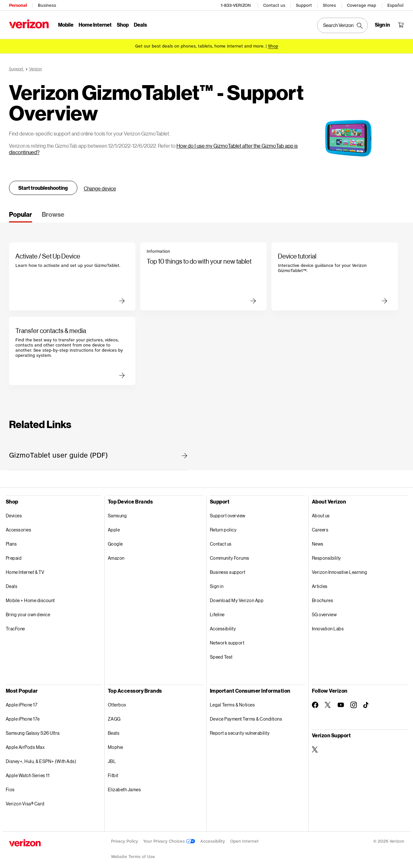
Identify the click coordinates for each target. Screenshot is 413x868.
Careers (320, 527)
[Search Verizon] (343, 25)
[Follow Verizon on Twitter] (328, 703)
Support (304, 5)
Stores (330, 5)
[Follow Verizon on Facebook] (315, 703)
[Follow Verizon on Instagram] (354, 703)
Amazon (116, 556)
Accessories (19, 527)
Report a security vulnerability (240, 731)
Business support (228, 570)
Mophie (116, 745)
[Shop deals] (273, 46)
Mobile (66, 24)
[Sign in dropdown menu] (383, 24)
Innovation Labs (328, 626)
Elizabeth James (125, 787)
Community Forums (230, 556)
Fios (10, 787)
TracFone (15, 626)
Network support (227, 640)
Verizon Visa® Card (25, 801)
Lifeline (217, 612)
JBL (112, 759)
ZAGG (114, 717)
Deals (12, 584)
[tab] (21, 214)
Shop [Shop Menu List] (123, 24)
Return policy (223, 527)
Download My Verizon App (237, 598)
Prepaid (14, 556)
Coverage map (362, 5)
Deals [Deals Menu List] (140, 24)
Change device (100, 186)
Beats (114, 731)
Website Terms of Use (133, 854)
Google (115, 542)
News (318, 542)
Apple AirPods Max (25, 745)
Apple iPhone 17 (22, 702)
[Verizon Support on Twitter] (315, 747)
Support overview (228, 513)
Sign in (217, 584)
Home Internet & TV (25, 570)
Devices (14, 513)
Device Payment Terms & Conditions (246, 717)
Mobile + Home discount (30, 598)
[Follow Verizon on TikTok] (366, 703)
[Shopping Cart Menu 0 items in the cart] (401, 24)
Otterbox (117, 702)
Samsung (117, 513)
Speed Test (221, 655)
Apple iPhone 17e (23, 717)
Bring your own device (28, 612)
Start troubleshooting (43, 185)
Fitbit (113, 773)
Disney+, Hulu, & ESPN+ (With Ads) (41, 759)
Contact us (275, 5)
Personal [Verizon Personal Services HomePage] (18, 5)
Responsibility (327, 556)
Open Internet (244, 839)
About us (321, 513)
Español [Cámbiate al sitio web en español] (396, 5)
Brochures (323, 598)
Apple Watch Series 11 (28, 773)
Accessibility (223, 626)
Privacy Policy (125, 839)
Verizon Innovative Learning (340, 570)
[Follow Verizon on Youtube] (341, 703)
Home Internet (95, 24)
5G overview (324, 612)
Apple (114, 527)
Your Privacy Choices (169, 839)
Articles (320, 584)
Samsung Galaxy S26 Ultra (33, 731)
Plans (11, 542)
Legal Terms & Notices (232, 702)
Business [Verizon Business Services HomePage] (47, 5)
